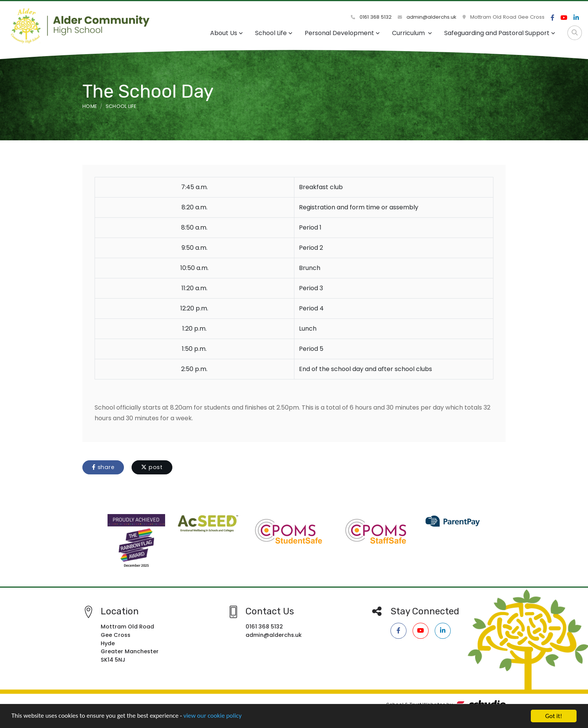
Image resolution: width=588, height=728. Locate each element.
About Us (227, 33)
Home (90, 106)
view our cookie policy (213, 719)
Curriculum (412, 33)
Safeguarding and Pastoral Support (500, 33)
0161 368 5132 (371, 17)
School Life (274, 33)
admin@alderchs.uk (427, 17)
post (152, 467)
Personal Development (342, 33)
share (103, 467)
